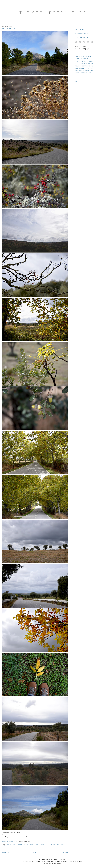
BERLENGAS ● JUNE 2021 (83, 57)
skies (63, 844)
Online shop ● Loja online (82, 34)
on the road (55, 844)
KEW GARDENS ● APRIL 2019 (84, 71)
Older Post (64, 853)
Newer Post (5, 853)
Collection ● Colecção (81, 37)
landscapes (45, 844)
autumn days (12, 844)
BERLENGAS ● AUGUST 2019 (84, 68)
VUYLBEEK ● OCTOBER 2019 (84, 61)
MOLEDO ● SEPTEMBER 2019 (84, 66)
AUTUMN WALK (9, 29)
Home (35, 853)
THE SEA (77, 82)
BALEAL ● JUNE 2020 (81, 59)
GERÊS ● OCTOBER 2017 (83, 73)
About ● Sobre (79, 29)
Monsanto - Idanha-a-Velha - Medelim (10, 841)
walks (4, 846)
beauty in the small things (29, 844)
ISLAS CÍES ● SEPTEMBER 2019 (85, 64)
